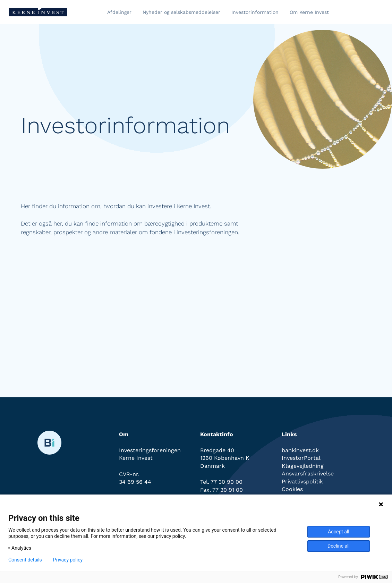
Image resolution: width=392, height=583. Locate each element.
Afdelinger (119, 12)
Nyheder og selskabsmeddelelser (181, 12)
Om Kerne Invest (309, 12)
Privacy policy (68, 560)
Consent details (25, 560)
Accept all (339, 532)
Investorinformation (255, 12)
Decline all (339, 546)
